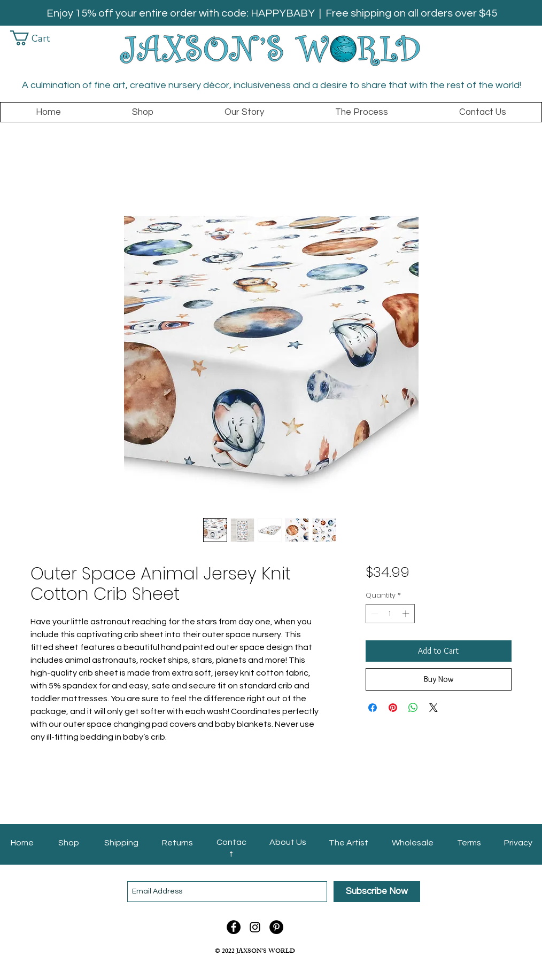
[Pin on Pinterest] (393, 708)
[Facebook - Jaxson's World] (234, 927)
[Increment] (407, 614)
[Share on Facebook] (373, 708)
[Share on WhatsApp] (413, 708)
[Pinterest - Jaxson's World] (276, 927)
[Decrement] (374, 614)
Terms (469, 843)
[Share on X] (433, 708)
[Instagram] (255, 927)
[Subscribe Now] (377, 892)
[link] (37, 38)
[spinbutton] (390, 614)
